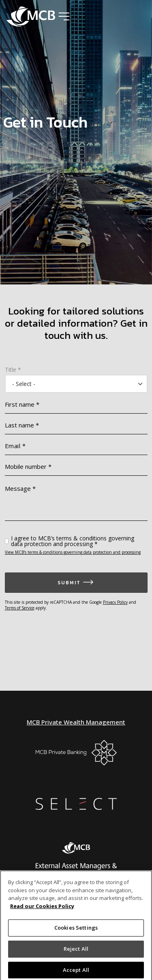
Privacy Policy (115, 602)
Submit (69, 583)
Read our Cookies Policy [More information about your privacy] (42, 908)
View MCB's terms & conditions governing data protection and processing (73, 552)
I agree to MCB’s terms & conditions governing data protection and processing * (73, 541)
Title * (13, 370)
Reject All (76, 950)
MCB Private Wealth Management (76, 722)
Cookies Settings (76, 930)
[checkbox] (7, 541)
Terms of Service (20, 608)
